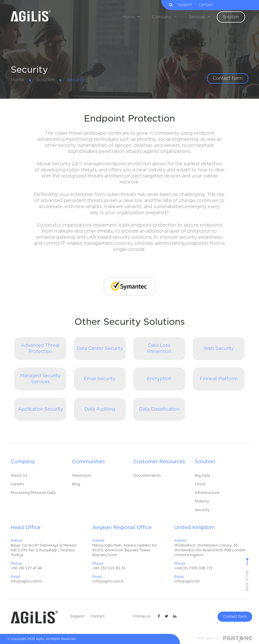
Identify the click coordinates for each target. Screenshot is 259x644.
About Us (19, 476)
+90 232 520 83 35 (109, 568)
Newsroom (82, 476)
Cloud (200, 484)
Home (17, 80)
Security (76, 80)
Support (188, 5)
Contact (208, 5)
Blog (76, 484)
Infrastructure (207, 493)
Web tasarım (207, 638)
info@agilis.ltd (187, 581)
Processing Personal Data (33, 493)
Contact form (228, 78)
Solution (45, 80)
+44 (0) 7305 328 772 (193, 568)
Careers (17, 484)
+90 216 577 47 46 (26, 568)
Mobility (202, 501)
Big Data (202, 476)
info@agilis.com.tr (26, 581)
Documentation (147, 476)
